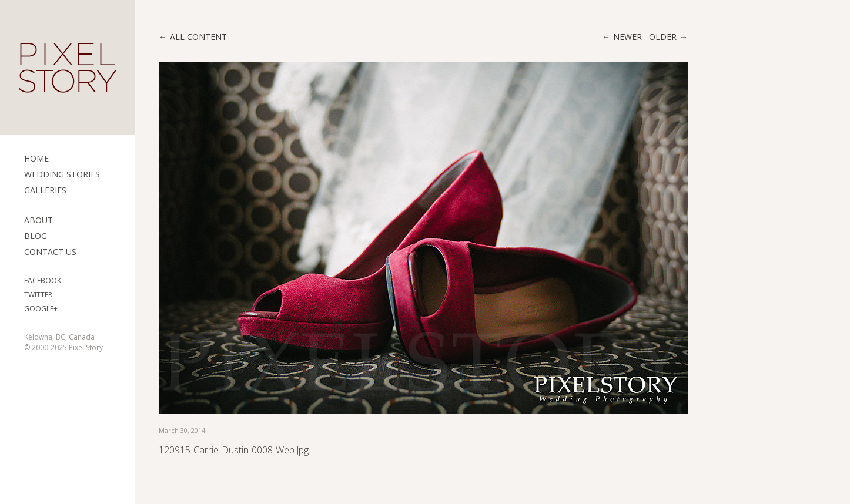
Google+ (41, 309)
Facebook (43, 280)
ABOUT (39, 220)
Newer (628, 37)
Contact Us (50, 252)
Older (663, 37)
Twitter (38, 295)
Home (36, 158)
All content (198, 37)
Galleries (45, 190)
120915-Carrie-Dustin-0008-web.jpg (234, 450)
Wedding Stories (62, 174)
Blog (36, 236)
